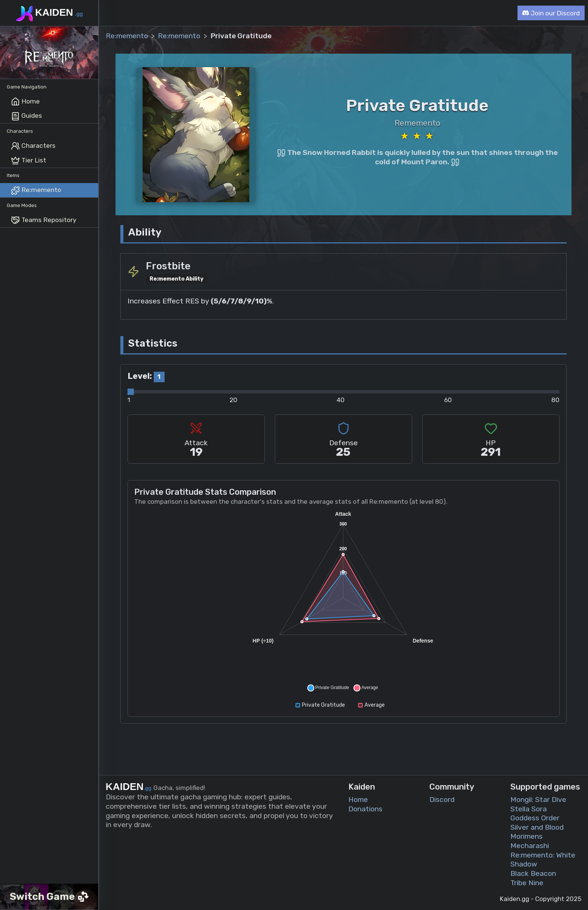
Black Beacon (533, 873)
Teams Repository (44, 220)
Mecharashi (530, 846)
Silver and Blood (537, 827)
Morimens (526, 836)
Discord (442, 800)
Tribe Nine (527, 882)
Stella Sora (529, 809)
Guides (26, 116)
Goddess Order (535, 818)
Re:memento (36, 191)
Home (25, 102)
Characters (33, 146)
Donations (365, 809)
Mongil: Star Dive (538, 800)
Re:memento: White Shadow (543, 859)
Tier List (28, 161)
